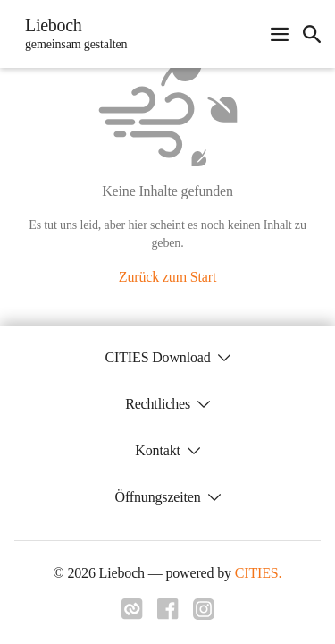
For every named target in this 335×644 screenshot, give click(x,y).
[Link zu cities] (132, 614)
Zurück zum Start (167, 277)
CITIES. (259, 573)
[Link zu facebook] (168, 614)
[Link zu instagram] (204, 614)
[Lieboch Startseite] (71, 34)
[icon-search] (312, 34)
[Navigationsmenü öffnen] (280, 34)
